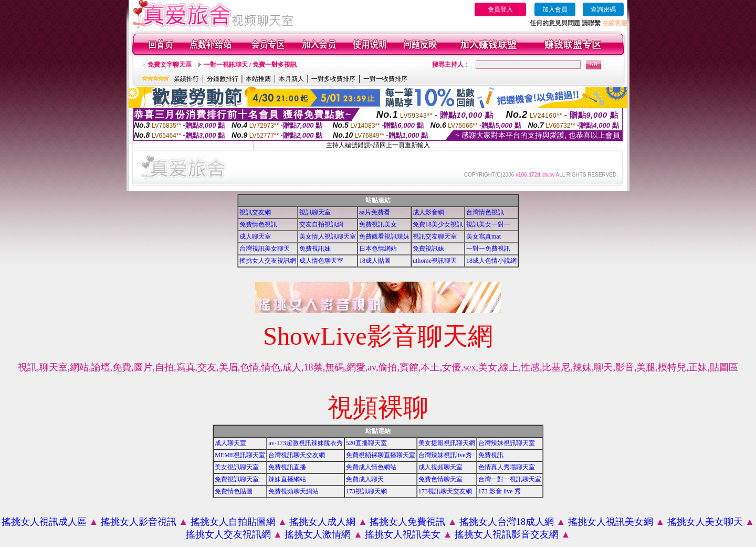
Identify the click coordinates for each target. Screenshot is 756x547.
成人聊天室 (255, 236)
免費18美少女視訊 (438, 224)
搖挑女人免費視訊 (407, 522)
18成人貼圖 (375, 261)
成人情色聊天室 (321, 261)
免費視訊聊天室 (237, 479)
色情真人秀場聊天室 (507, 467)
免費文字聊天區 (170, 65)
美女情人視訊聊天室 (328, 236)
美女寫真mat (484, 236)
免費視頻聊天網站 (293, 491)
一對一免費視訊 (488, 249)
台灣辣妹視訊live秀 (445, 455)
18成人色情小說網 (491, 261)
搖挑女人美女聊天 (705, 522)
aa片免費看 (375, 212)
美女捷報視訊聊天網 (447, 443)
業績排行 (186, 79)
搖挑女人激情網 (318, 534)
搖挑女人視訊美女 (403, 534)
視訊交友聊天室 (435, 236)
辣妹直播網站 (287, 479)
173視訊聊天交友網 (445, 491)
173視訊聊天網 (366, 491)
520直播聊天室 (366, 443)
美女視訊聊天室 (237, 467)
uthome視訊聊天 (435, 261)
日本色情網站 (378, 249)
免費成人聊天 (365, 479)
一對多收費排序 (333, 79)
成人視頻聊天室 (440, 467)
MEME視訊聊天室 (240, 455)
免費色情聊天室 (440, 479)
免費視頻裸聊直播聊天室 (381, 455)
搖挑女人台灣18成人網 (507, 522)
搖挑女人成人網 (322, 522)
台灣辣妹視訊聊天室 (507, 443)
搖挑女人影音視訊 (139, 522)
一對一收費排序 (385, 79)
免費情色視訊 (258, 224)
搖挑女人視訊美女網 (611, 522)
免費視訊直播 (287, 467)
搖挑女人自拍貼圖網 (233, 522)
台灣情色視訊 (485, 212)
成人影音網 (428, 212)
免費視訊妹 (315, 249)
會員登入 (500, 9)
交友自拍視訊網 (321, 224)
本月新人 (291, 79)
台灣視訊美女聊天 (265, 249)
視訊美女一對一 (488, 224)
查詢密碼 (603, 9)
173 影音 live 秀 (500, 491)
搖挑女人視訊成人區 (44, 522)
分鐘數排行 (223, 79)
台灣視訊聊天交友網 (297, 455)
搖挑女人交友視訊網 (268, 261)
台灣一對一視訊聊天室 (510, 479)
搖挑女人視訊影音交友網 (507, 534)
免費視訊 (491, 455)
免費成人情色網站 (371, 467)
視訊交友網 (255, 212)
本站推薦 (258, 79)
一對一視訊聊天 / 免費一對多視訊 (250, 65)
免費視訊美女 (378, 224)
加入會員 (555, 9)
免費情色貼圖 (234, 491)
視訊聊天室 (315, 212)
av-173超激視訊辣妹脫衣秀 (305, 443)
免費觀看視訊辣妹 (384, 236)
